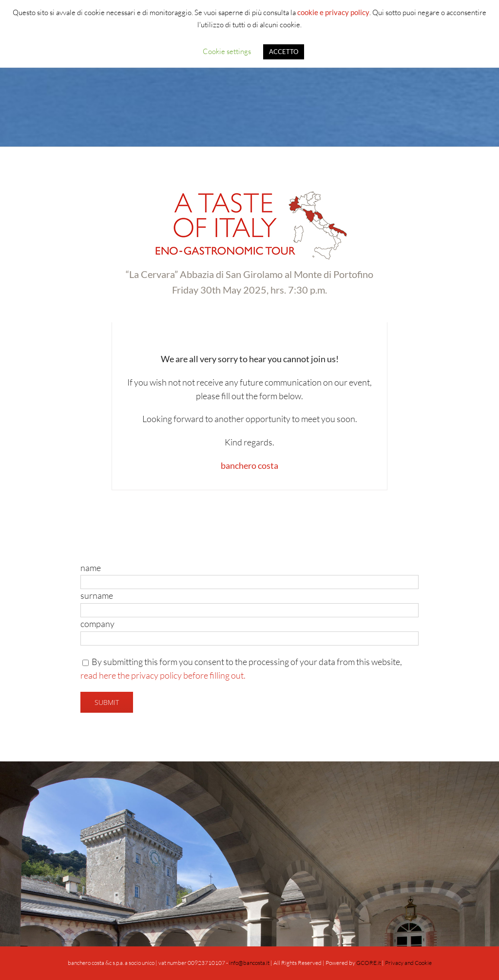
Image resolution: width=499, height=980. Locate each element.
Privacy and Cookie (408, 963)
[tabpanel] (249, 406)
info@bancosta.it (249, 963)
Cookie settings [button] (227, 51)
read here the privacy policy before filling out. (163, 675)
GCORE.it (369, 963)
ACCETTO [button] (284, 52)
